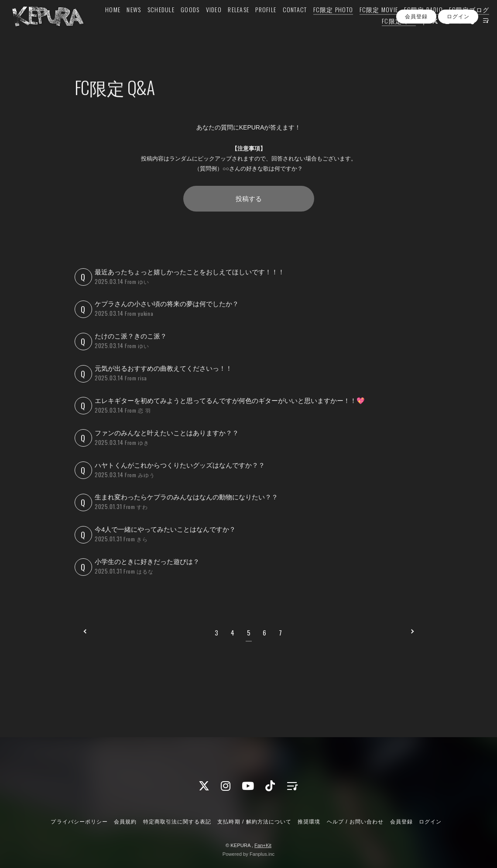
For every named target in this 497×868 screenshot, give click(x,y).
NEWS (169, 25)
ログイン (458, 52)
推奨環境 (309, 822)
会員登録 (416, 52)
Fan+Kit (263, 845)
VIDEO (248, 25)
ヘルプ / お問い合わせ (355, 822)
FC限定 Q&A (387, 36)
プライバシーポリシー (79, 822)
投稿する (249, 199)
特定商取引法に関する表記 (177, 822)
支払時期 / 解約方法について (254, 822)
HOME (148, 25)
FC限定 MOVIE (413, 25)
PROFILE (301, 25)
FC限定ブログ (344, 36)
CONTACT (329, 25)
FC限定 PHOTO (368, 25)
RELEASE (273, 25)
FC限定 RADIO (458, 25)
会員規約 (125, 822)
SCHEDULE (195, 25)
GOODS (225, 25)
